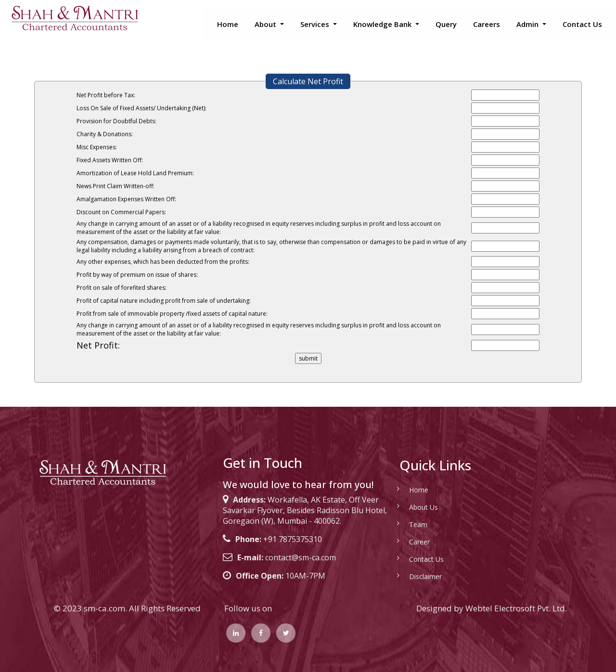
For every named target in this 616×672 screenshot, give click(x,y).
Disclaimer (417, 576)
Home (228, 24)
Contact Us (582, 24)
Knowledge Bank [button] (383, 24)
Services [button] (316, 24)
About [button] (266, 24)
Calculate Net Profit (308, 81)
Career (411, 542)
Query (446, 24)
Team (410, 524)
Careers (487, 24)
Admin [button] (528, 24)
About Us (415, 507)
